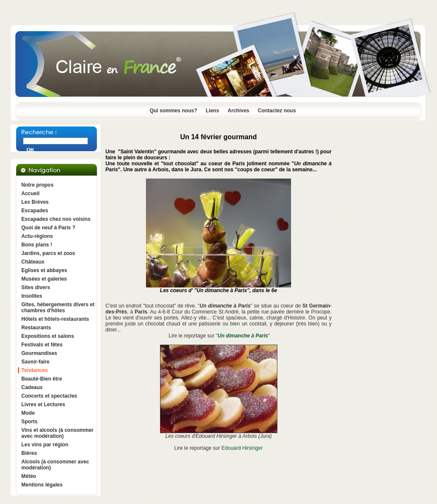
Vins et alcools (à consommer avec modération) (57, 433)
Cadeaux (32, 387)
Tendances (35, 370)
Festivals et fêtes (42, 345)
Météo (29, 476)
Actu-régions (37, 236)
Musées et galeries (44, 279)
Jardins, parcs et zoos (48, 253)
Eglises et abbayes (44, 270)
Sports (29, 422)
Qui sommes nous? (173, 111)
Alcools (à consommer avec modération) (55, 465)
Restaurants (36, 328)
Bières (29, 453)
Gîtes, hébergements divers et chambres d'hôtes (58, 308)
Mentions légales (42, 485)
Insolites (32, 296)
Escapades (35, 211)
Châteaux (33, 262)
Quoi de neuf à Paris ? (48, 228)
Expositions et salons (48, 336)
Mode (28, 413)
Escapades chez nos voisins (56, 219)
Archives (238, 111)
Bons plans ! (37, 245)
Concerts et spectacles (49, 396)
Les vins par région (45, 445)
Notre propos (37, 185)
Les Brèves (35, 202)
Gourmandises (39, 353)
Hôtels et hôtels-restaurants (55, 319)
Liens (212, 111)
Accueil (31, 193)
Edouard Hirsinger (242, 448)
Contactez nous (277, 111)
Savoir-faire (35, 362)
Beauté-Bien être (42, 379)
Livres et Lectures (43, 404)
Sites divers (36, 287)
